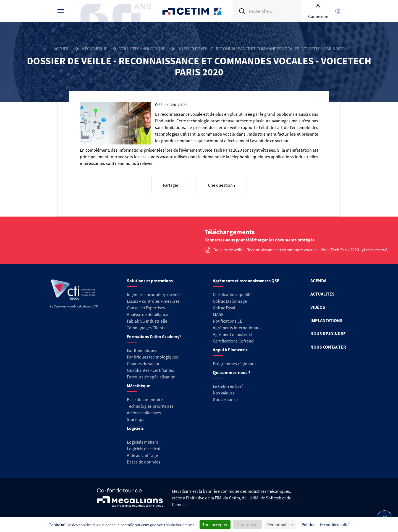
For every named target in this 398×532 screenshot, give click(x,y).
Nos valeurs (224, 393)
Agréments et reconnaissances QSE (246, 281)
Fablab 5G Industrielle (147, 321)
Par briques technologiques (152, 357)
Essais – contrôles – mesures (153, 301)
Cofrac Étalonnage (230, 301)
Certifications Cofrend (233, 341)
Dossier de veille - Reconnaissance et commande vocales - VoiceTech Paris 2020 (286, 250)
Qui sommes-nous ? (231, 372)
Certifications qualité (232, 294)
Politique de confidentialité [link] (325, 525)
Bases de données (144, 462)
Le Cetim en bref (228, 386)
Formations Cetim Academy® (154, 336)
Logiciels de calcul (144, 449)
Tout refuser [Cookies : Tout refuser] (248, 525)
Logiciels (135, 428)
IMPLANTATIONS (326, 320)
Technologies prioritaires (150, 406)
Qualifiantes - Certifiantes (150, 370)
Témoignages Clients (146, 328)
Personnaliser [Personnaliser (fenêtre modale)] (280, 525)
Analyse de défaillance (147, 314)
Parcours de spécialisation (151, 377)
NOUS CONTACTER (328, 347)
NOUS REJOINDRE (328, 334)
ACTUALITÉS (322, 294)
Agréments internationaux (237, 328)
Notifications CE (227, 321)
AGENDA (318, 281)
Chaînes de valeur (143, 364)
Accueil (61, 49)
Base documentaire (145, 399)
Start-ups (136, 419)
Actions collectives (144, 413)
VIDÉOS (318, 307)
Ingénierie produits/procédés (154, 294)
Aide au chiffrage (142, 455)
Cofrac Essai (224, 308)
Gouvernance (225, 399)
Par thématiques (142, 350)
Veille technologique (142, 49)
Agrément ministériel (232, 334)
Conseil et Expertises (146, 308)
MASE (218, 314)
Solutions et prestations (150, 281)
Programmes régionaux (235, 364)
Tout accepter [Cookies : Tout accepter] (215, 525)
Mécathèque (94, 49)
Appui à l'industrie (230, 350)
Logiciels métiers (142, 442)
